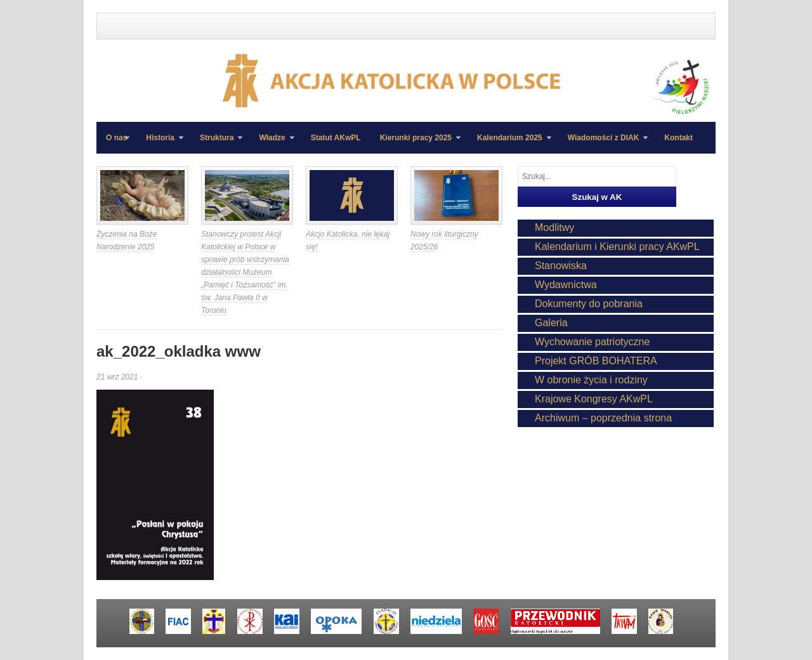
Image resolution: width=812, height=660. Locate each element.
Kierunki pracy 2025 (416, 143)
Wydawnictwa (566, 285)
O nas (116, 138)
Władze (272, 143)
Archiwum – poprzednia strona (603, 418)
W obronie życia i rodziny (591, 380)
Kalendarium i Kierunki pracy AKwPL (617, 247)
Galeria (551, 323)
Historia (160, 143)
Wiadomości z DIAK (603, 143)
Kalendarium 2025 (509, 143)
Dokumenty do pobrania (589, 304)
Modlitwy (554, 228)
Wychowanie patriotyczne (592, 342)
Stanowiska (561, 266)
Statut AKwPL (336, 138)
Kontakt (678, 138)
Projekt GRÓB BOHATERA (596, 361)
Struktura (216, 143)
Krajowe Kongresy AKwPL (594, 399)
